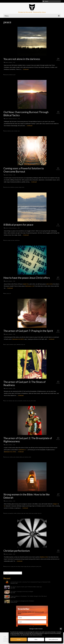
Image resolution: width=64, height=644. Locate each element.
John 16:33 (49, 284)
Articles (10, 62)
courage (9, 240)
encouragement (10, 513)
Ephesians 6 (22, 450)
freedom (22, 566)
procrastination (20, 401)
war (10, 294)
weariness (26, 457)
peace (14, 75)
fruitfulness (11, 75)
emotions (11, 457)
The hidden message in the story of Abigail (22, 591)
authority (6, 513)
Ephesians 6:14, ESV (10, 452)
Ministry (11, 119)
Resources (15, 119)
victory (19, 131)
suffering (21, 457)
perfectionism (17, 240)
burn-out (9, 566)
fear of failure (18, 566)
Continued (26, 69)
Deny (36, 639)
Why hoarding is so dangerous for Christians (22, 601)
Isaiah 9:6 (26, 284)
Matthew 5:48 (44, 557)
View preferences (53, 639)
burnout (9, 187)
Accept (19, 639)
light (14, 401)
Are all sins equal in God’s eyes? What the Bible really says (26, 587)
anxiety (6, 75)
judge (22, 513)
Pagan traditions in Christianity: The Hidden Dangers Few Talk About (29, 596)
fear (8, 75)
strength (16, 131)
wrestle (35, 401)
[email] (32, 622)
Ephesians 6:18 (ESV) (18, 339)
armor (5, 345)
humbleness (11, 345)
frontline (15, 513)
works (32, 401)
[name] (32, 618)
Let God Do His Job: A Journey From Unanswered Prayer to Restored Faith (30, 582)
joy (15, 187)
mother (30, 513)
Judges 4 (55, 504)
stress (40, 566)
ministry (27, 513)
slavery (37, 566)
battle (8, 345)
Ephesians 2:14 (30, 286)
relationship (19, 345)
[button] (61, 629)
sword (8, 294)
